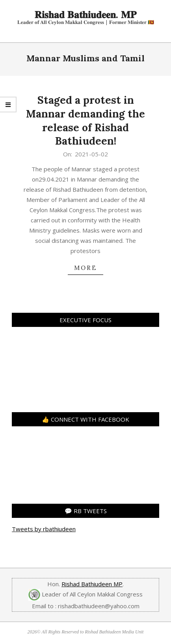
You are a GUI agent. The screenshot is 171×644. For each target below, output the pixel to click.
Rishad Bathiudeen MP (92, 584)
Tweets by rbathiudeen (44, 529)
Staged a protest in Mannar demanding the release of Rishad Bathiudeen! (85, 120)
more (85, 268)
